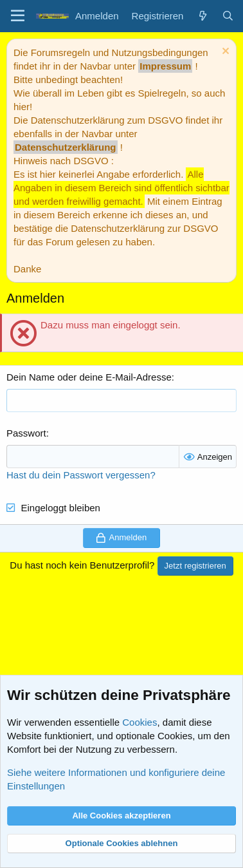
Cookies (139, 722)
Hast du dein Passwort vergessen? (81, 475)
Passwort (26, 433)
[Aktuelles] (202, 16)
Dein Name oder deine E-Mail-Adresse (89, 377)
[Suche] (228, 16)
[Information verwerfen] (224, 52)
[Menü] (18, 16)
